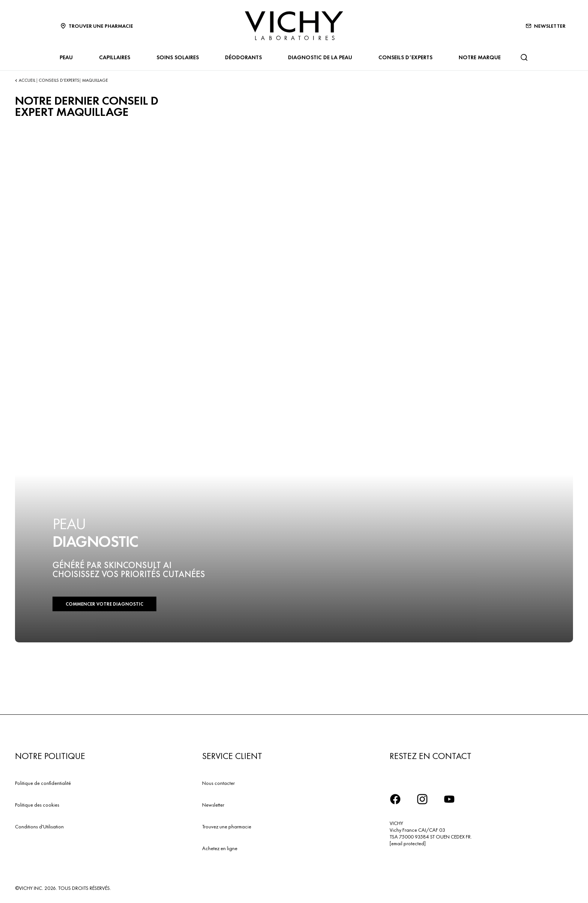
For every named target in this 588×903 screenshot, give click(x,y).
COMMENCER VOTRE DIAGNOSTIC (104, 604)
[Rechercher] (524, 57)
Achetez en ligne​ (220, 848)
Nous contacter (218, 783)
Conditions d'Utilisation (39, 826)
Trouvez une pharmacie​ (227, 826)
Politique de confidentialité (43, 783)
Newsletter (213, 805)
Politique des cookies (37, 805)
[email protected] (408, 843)
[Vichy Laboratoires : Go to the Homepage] (294, 26)
